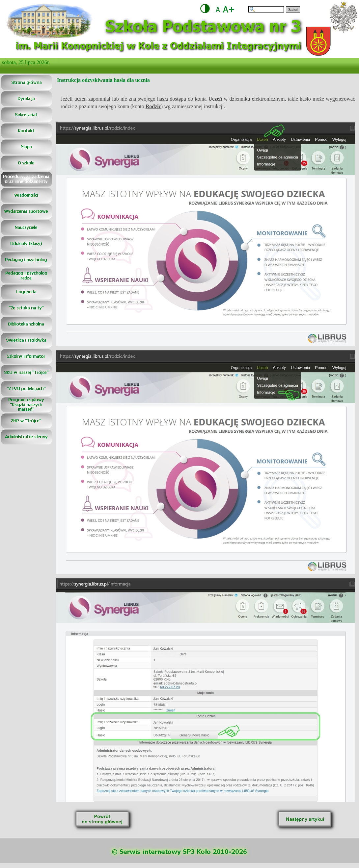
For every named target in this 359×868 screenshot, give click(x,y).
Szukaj (293, 9)
